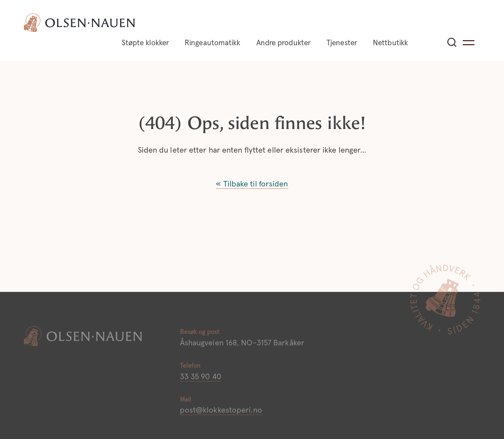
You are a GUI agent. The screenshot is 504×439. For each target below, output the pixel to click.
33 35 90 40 (201, 379)
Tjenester (342, 43)
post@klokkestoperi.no (221, 413)
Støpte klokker (145, 43)
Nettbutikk (390, 43)
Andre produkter (284, 43)
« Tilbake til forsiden (252, 184)
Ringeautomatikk (213, 43)
